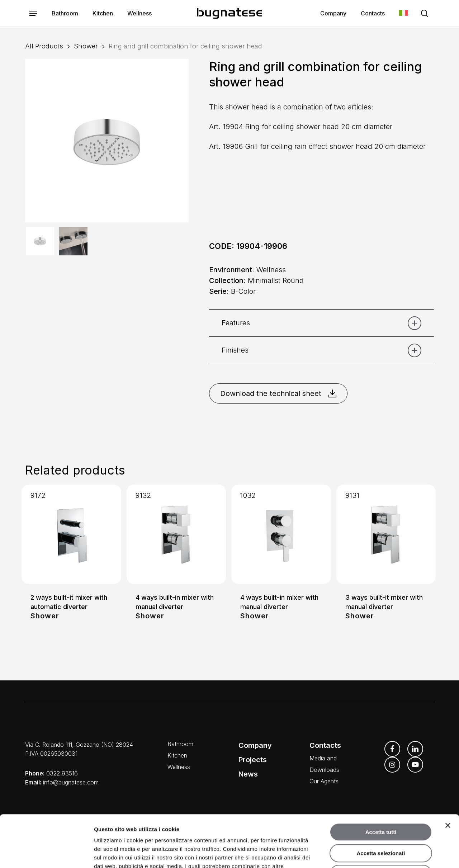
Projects (253, 760)
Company (255, 745)
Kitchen (177, 755)
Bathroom (180, 744)
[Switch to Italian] (404, 13)
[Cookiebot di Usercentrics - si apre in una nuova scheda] (46, 854)
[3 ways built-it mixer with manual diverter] (386, 534)
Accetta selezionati (381, 801)
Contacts (325, 745)
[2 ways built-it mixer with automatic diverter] (71, 534)
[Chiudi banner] (448, 774)
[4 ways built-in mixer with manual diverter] (176, 534)
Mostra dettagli (377, 854)
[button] (33, 13)
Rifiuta (381, 822)
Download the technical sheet (278, 393)
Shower (86, 46)
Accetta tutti (381, 780)
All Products (44, 46)
